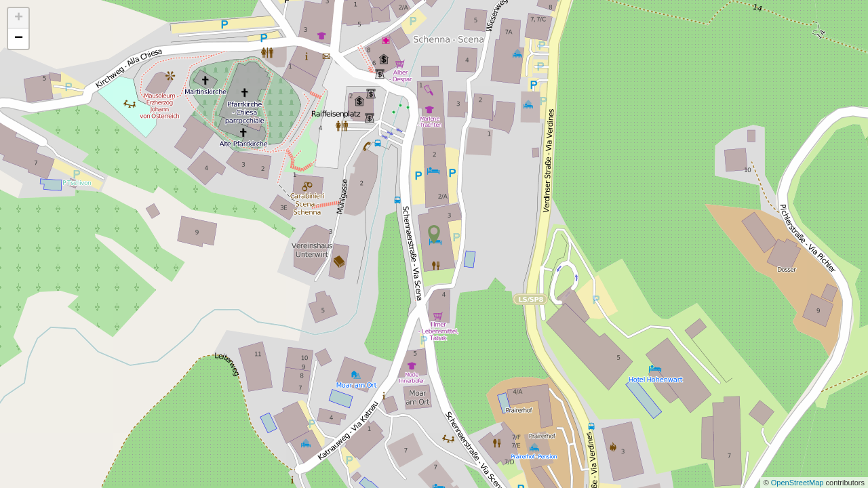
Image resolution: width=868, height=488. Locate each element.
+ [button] (19, 18)
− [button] (19, 39)
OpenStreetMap (798, 483)
